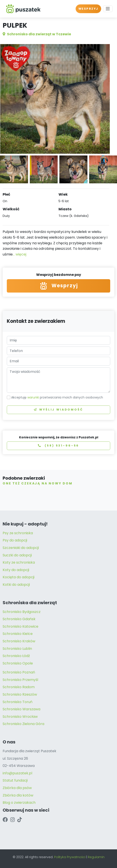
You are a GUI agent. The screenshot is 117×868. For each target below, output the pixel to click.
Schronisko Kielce (18, 634)
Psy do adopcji (15, 540)
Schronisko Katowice (20, 626)
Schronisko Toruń (18, 702)
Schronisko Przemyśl (20, 680)
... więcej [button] (19, 254)
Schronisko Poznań (19, 672)
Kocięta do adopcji (19, 577)
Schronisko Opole (18, 663)
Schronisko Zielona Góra (23, 724)
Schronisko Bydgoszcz (22, 612)
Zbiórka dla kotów (18, 795)
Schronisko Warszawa (21, 709)
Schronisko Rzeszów (20, 694)
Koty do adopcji (16, 570)
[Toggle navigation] (108, 9)
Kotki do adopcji (16, 585)
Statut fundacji (15, 780)
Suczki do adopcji (17, 555)
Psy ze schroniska (18, 533)
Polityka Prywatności (70, 857)
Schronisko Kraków (19, 641)
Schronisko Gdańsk (19, 619)
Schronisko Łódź (16, 656)
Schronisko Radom (19, 687)
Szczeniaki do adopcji (21, 548)
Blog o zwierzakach (19, 803)
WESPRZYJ (88, 9)
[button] (53, 149)
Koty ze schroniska (19, 562)
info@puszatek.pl (17, 773)
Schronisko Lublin (17, 649)
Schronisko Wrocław (20, 717)
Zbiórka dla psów (17, 788)
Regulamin (96, 857)
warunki (33, 397)
